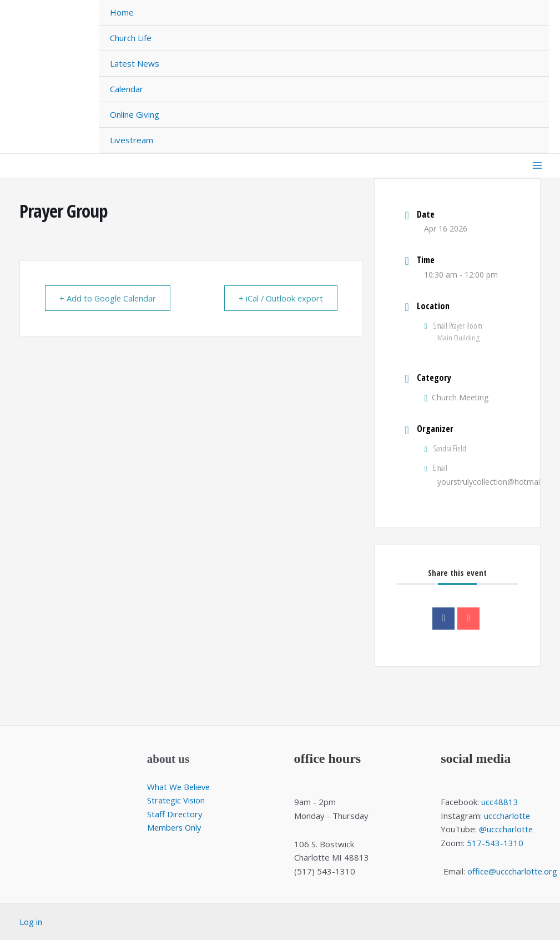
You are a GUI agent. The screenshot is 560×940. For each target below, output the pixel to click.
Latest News (135, 63)
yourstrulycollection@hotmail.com (498, 482)
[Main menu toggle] (538, 166)
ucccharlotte (507, 816)
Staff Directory (175, 814)
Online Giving (135, 114)
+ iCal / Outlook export (278, 298)
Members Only (175, 828)
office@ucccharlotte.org (512, 871)
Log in (31, 922)
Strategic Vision (176, 800)
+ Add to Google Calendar (110, 298)
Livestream (132, 140)
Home (122, 12)
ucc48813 (500, 802)
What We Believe (180, 787)
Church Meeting (456, 397)
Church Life (131, 38)
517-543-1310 (495, 843)
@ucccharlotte (506, 829)
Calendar (127, 89)
